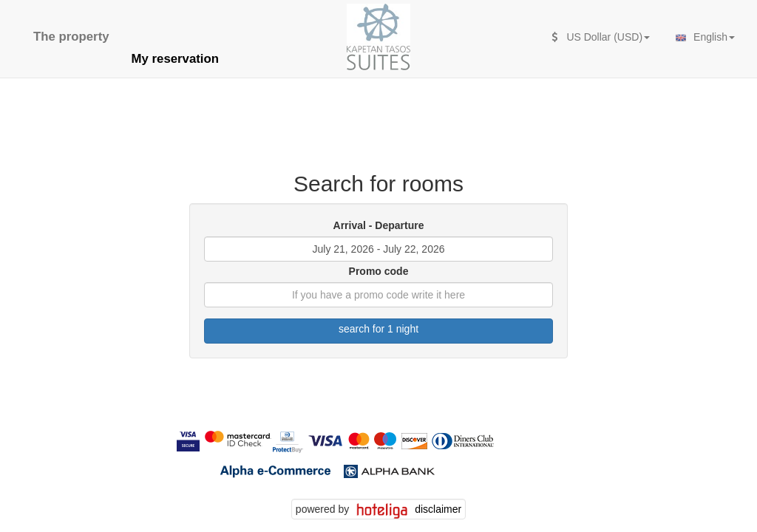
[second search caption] (132, 30)
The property (71, 37)
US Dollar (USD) (601, 37)
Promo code (379, 271)
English (703, 38)
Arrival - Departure (379, 225)
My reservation (175, 59)
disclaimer (438, 509)
